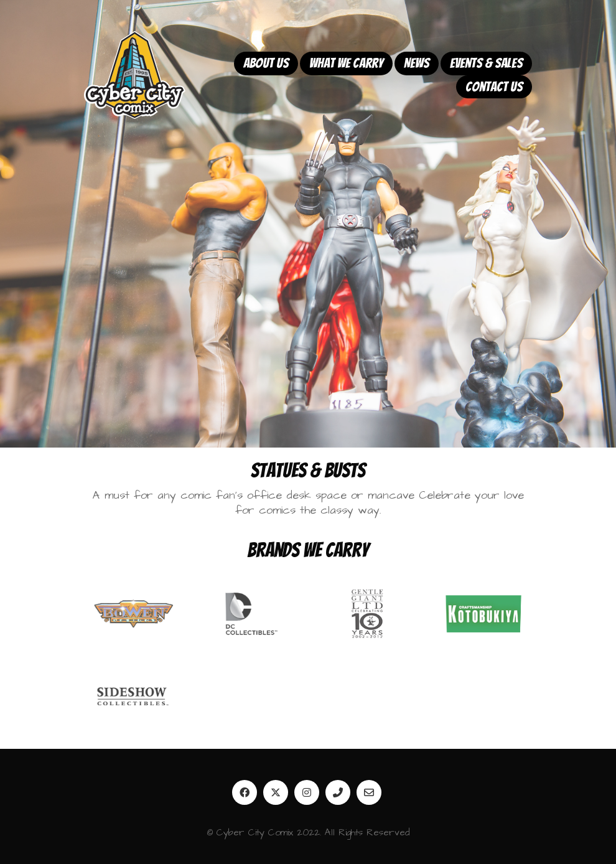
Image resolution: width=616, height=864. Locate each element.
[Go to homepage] (135, 75)
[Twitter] (276, 792)
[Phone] (338, 792)
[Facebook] (245, 792)
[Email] (369, 792)
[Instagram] (307, 792)
